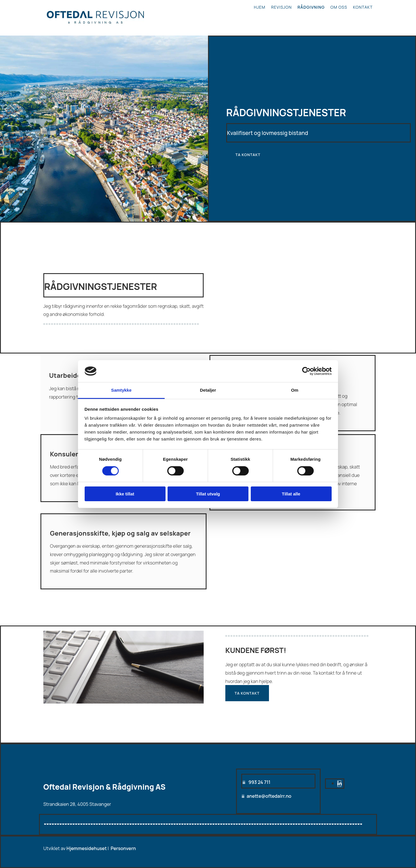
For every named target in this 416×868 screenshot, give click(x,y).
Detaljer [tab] (208, 390)
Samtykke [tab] (121, 390)
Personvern (123, 848)
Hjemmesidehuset (87, 848)
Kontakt (363, 7)
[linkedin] (340, 784)
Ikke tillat (125, 494)
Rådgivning (311, 7)
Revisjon (282, 7)
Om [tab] (295, 390)
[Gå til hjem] (95, 28)
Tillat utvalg (208, 494)
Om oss (339, 7)
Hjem (260, 7)
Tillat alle (291, 494)
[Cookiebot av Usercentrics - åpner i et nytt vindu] (306, 371)
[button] (248, 155)
